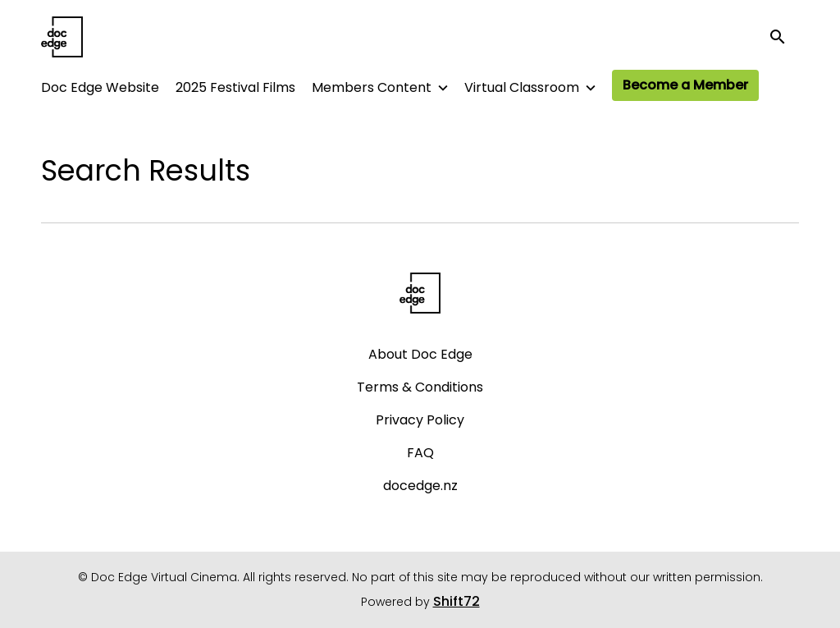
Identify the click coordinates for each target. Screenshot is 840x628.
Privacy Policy (420, 420)
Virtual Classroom (522, 87)
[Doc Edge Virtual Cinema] (420, 293)
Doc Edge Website (100, 87)
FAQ (420, 453)
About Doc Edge (420, 354)
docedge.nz (420, 486)
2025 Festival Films (235, 87)
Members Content (372, 87)
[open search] (784, 37)
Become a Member (685, 85)
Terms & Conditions (420, 387)
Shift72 (457, 601)
